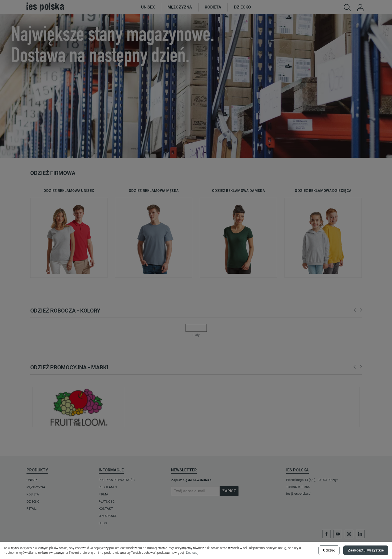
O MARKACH (108, 516)
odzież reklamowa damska (238, 191)
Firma (103, 494)
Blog (103, 523)
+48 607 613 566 (298, 487)
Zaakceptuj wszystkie (366, 550)
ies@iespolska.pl (299, 494)
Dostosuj (192, 553)
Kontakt (106, 509)
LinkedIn (360, 534)
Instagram (349, 534)
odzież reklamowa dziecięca (323, 191)
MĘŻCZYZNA (36, 487)
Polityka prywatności (117, 480)
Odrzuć (329, 550)
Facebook (326, 534)
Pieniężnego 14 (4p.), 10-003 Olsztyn (312, 480)
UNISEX (32, 480)
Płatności (107, 502)
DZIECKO (33, 502)
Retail (31, 509)
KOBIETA (33, 494)
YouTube (338, 534)
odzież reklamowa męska (154, 191)
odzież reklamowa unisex (69, 191)
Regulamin (108, 487)
